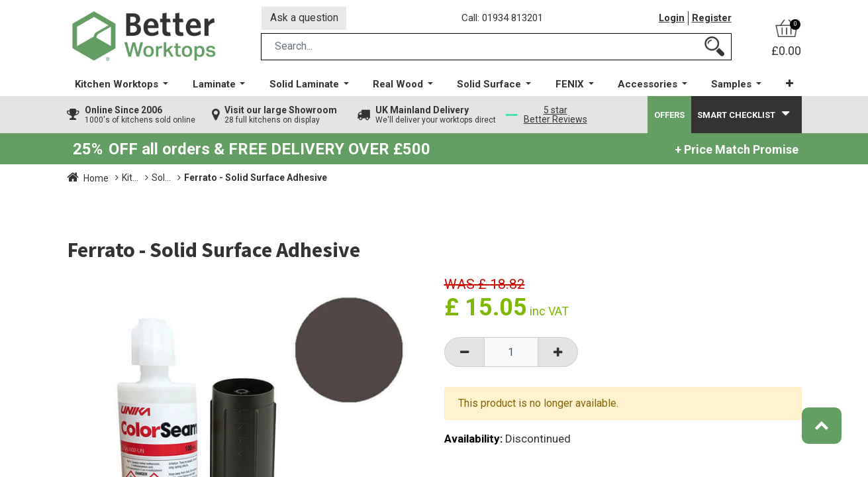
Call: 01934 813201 (504, 19)
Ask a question (305, 19)
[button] (788, 86)
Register (712, 19)
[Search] (714, 49)
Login (671, 19)
